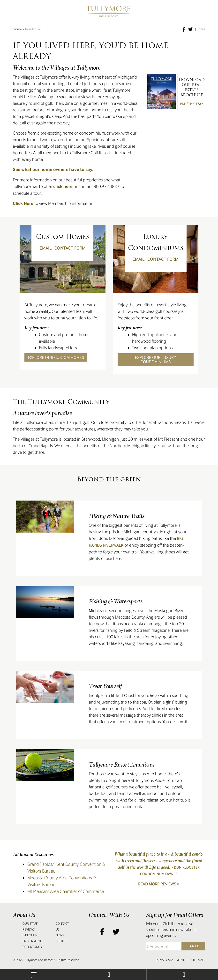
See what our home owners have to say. (53, 170)
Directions (31, 935)
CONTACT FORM (70, 248)
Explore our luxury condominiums (156, 360)
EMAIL (46, 248)
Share (201, 29)
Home (17, 29)
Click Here (24, 203)
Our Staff (30, 924)
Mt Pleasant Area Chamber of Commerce (66, 891)
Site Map (198, 960)
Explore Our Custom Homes (56, 357)
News (60, 935)
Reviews (29, 929)
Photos (61, 941)
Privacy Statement (170, 960)
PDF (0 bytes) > (192, 104)
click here (63, 186)
